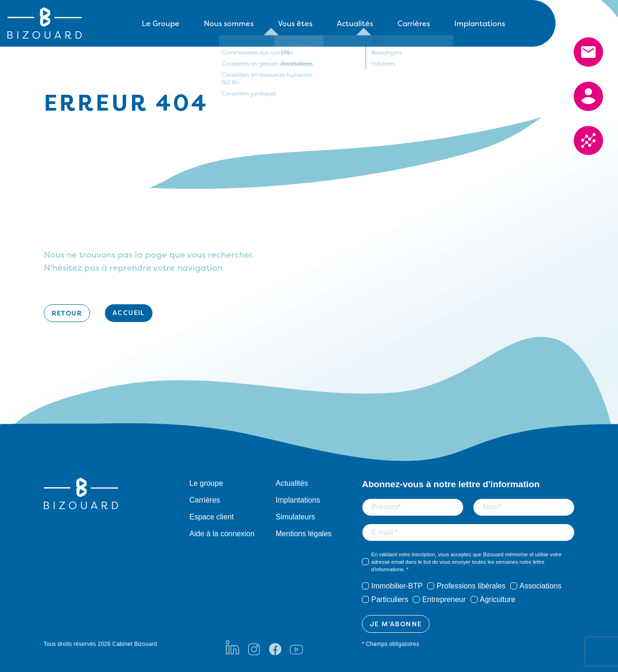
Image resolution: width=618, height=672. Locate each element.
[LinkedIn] (233, 647)
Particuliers (390, 599)
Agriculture (498, 599)
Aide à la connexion (222, 534)
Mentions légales (304, 534)
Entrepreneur (444, 599)
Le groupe (206, 483)
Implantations (480, 23)
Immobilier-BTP (397, 586)
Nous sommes (229, 23)
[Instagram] (254, 647)
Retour (67, 313)
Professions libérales (471, 586)
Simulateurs (295, 517)
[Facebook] (275, 647)
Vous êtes (295, 23)
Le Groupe (161, 23)
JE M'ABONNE (396, 624)
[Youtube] (296, 647)
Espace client (212, 517)
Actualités (355, 23)
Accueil (129, 312)
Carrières (414, 23)
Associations (541, 586)
